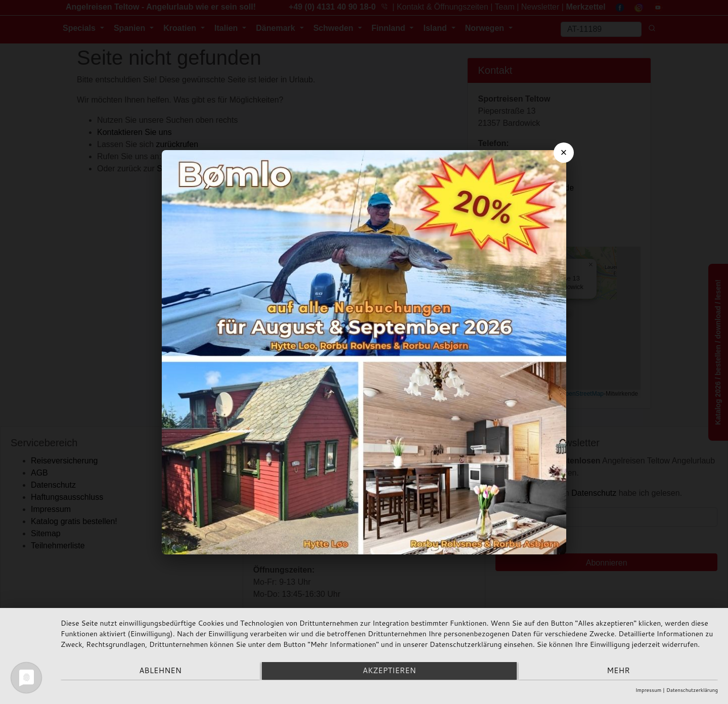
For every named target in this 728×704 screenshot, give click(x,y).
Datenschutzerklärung (692, 690)
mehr (620, 671)
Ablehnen (159, 671)
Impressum (648, 690)
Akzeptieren (389, 671)
